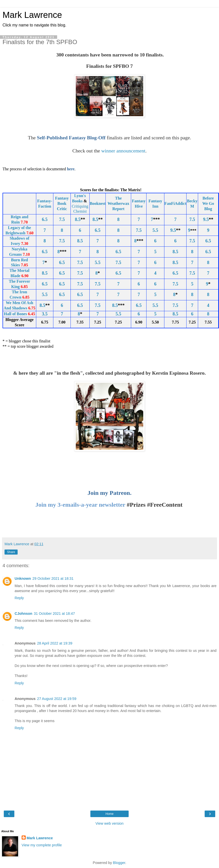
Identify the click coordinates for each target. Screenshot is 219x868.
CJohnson (23, 614)
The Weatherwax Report (118, 203)
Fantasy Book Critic (62, 203)
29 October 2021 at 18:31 (53, 578)
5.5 (155, 230)
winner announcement (123, 151)
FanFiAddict (175, 203)
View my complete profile (42, 845)
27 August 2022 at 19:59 (57, 699)
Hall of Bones (16, 314)
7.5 (62, 219)
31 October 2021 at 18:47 (54, 614)
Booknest (98, 203)
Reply (19, 598)
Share (11, 552)
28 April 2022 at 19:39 (55, 643)
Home (109, 814)
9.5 (206, 219)
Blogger (119, 863)
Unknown (23, 578)
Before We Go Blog (208, 203)
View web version (109, 823)
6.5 (45, 219)
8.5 (78, 219)
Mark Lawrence (32, 15)
